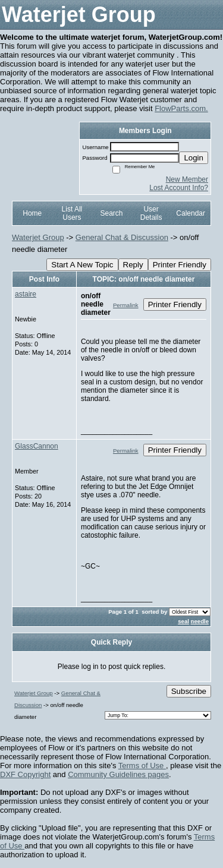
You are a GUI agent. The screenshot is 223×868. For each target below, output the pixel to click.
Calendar (191, 213)
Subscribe (189, 691)
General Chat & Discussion (122, 237)
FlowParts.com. (181, 108)
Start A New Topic (82, 265)
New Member (187, 179)
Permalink (126, 305)
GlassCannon (37, 446)
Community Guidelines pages (118, 774)
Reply (133, 265)
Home (32, 213)
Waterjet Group (38, 237)
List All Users (72, 213)
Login (194, 158)
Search (111, 213)
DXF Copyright (25, 774)
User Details (151, 213)
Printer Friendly (180, 265)
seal (183, 621)
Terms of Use (142, 766)
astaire (26, 294)
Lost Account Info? (179, 188)
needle (200, 621)
